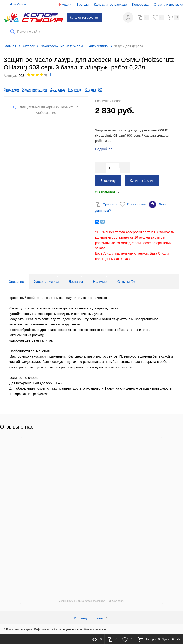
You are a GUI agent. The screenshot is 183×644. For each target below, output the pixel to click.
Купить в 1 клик (142, 181)
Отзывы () (93, 89)
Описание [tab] (16, 282)
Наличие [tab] (100, 282)
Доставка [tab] (76, 282)
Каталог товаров (84, 18)
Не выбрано (15, 5)
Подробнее (104, 149)
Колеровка (140, 5)
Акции (64, 4)
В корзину (108, 181)
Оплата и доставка (168, 5)
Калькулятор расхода (110, 5)
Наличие (75, 89)
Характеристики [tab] (46, 282)
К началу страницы (91, 618)
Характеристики (35, 89)
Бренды (83, 5)
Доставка (57, 89)
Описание (11, 89)
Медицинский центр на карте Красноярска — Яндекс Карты (92, 601)
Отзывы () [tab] (126, 282)
